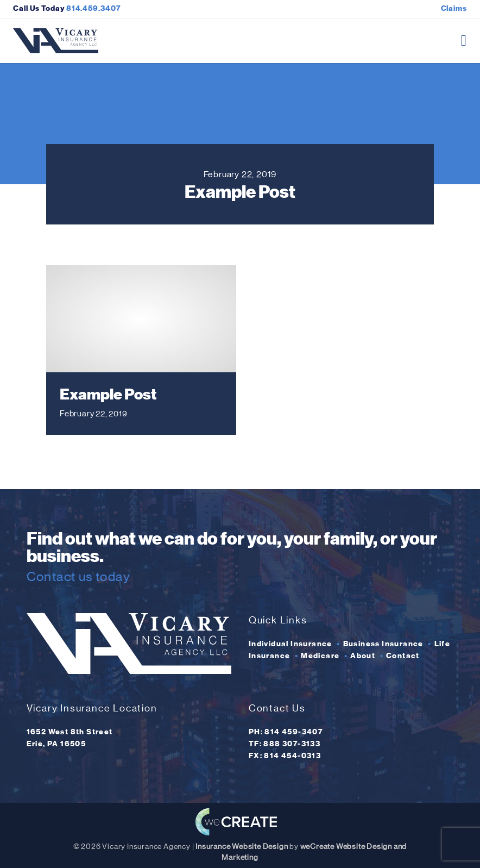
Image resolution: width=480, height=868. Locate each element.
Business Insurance (383, 644)
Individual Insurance (290, 644)
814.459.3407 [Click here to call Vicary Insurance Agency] (94, 8)
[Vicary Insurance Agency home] (56, 41)
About (363, 656)
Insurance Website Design (242, 847)
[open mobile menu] (464, 41)
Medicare (320, 656)
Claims (454, 8)
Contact (403, 656)
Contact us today (78, 576)
